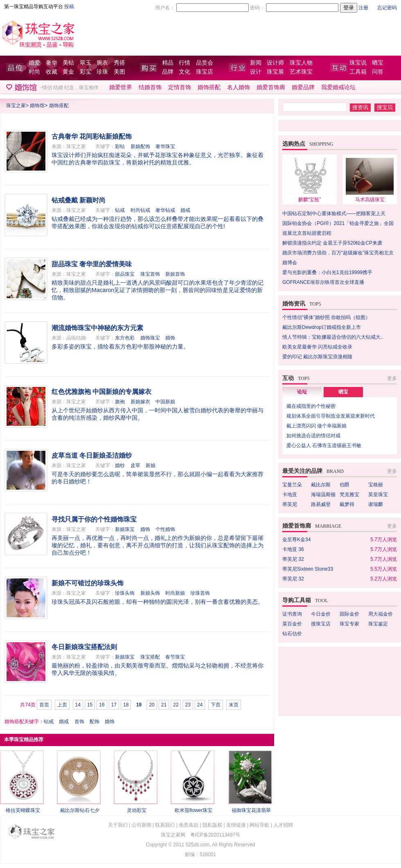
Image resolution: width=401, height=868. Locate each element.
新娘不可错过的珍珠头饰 (88, 583)
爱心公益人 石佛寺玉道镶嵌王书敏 (324, 445)
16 (102, 705)
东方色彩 (125, 338)
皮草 (135, 465)
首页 (44, 705)
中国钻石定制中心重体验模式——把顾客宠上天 (334, 214)
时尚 (34, 72)
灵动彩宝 (137, 810)
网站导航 (259, 825)
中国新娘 (165, 402)
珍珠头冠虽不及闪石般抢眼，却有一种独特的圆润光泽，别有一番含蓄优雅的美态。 (158, 602)
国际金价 (349, 614)
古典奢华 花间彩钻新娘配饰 (92, 136)
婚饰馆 (37, 106)
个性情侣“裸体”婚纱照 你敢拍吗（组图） (326, 317)
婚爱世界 (121, 87)
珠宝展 (275, 72)
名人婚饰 (239, 87)
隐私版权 (212, 825)
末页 (234, 705)
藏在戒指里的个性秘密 (311, 406)
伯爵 (345, 485)
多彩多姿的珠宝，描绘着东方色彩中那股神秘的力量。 (120, 346)
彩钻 (120, 146)
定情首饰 (180, 87)
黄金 (68, 72)
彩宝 (86, 72)
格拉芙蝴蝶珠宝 (23, 810)
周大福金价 (381, 614)
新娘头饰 (150, 593)
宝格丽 (376, 485)
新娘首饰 (175, 274)
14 (78, 705)
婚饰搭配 (209, 87)
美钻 (68, 63)
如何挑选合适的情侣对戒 (313, 436)
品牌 (168, 72)
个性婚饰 (165, 529)
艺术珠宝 (301, 72)
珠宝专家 (349, 624)
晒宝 (378, 63)
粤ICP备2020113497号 (215, 835)
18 (126, 705)
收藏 (52, 72)
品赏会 (205, 63)
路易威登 (321, 504)
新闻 (256, 63)
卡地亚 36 (293, 549)
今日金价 (321, 614)
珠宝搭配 (150, 657)
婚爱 (34, 63)
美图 (119, 72)
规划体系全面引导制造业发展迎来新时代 (331, 416)
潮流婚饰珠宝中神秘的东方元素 (97, 328)
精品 (168, 63)
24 (200, 705)
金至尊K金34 (296, 540)
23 (188, 705)
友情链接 (236, 825)
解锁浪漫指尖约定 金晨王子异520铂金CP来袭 (332, 243)
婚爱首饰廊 (271, 87)
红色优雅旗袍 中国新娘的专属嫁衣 (101, 392)
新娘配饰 (140, 146)
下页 (216, 705)
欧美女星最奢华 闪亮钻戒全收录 (317, 347)
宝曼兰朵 (292, 485)
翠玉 (86, 63)
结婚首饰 (150, 87)
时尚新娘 (175, 593)
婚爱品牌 (303, 87)
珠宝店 (205, 72)
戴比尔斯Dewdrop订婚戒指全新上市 (322, 327)
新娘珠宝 (125, 529)
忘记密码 (387, 8)
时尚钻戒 (140, 210)
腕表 (102, 63)
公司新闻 (142, 825)
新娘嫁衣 (140, 402)
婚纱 (120, 465)
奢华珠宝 (165, 146)
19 (139, 705)
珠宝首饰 (150, 274)
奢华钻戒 (165, 210)
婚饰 (170, 338)
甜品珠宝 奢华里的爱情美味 (92, 264)
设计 (256, 72)
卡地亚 (290, 495)
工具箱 (358, 72)
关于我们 (118, 825)
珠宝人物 (301, 63)
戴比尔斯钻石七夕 (80, 810)
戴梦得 (347, 504)
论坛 (302, 392)
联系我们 (165, 825)
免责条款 (189, 825)
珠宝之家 (16, 106)
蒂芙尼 (290, 504)
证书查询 (292, 614)
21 (164, 705)
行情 (185, 63)
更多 (392, 378)
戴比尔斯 (321, 485)
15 (90, 705)
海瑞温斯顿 (323, 495)
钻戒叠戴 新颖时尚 (79, 200)
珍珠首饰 (200, 593)
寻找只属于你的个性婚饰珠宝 (94, 519)
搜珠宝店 (321, 624)
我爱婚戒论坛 (338, 87)
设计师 (275, 63)
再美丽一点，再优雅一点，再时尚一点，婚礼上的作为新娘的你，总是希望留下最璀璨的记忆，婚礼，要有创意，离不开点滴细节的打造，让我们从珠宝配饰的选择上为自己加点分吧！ (158, 545)
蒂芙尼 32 (293, 559)
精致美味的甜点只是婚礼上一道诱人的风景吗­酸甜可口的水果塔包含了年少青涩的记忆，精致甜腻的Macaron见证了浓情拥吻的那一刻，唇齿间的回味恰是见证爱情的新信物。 (158, 290)
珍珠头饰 (125, 593)
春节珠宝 (175, 657)
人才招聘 (283, 825)
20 (152, 705)
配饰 (95, 722)
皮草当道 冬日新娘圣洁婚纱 (92, 455)
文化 (185, 72)
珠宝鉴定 (378, 624)
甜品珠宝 (125, 274)
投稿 (69, 7)
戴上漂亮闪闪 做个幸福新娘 (317, 426)
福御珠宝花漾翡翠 (251, 810)
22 (176, 705)
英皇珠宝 (378, 495)
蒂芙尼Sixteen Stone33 (308, 569)
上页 (62, 705)
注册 (363, 8)
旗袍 (120, 402)
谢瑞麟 (376, 504)
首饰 (79, 722)
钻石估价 (292, 634)
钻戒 (120, 210)
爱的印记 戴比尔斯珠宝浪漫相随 (317, 357)
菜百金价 (292, 624)
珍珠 (102, 72)
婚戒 (185, 210)
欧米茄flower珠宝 (194, 810)
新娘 (151, 465)
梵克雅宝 (349, 495)
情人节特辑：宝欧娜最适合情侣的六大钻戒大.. (333, 337)
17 (114, 705)
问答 (378, 72)
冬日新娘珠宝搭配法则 (84, 647)
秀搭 (119, 63)
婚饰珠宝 (150, 338)
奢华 (52, 63)
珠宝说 (358, 63)
